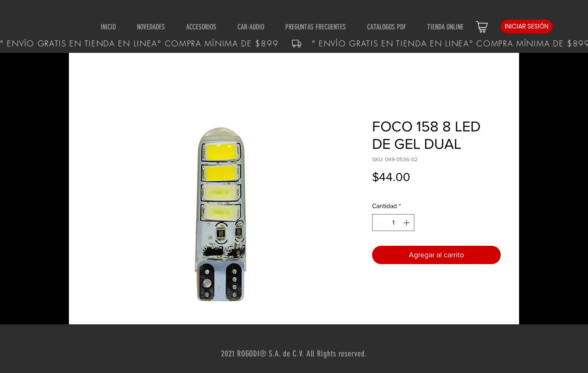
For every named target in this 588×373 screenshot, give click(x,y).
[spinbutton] (393, 223)
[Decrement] (379, 223)
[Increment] (407, 223)
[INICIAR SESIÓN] (527, 27)
